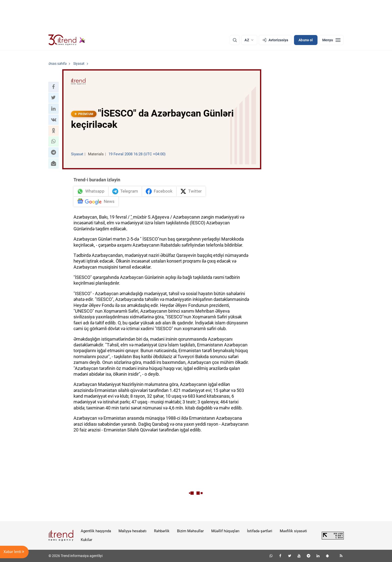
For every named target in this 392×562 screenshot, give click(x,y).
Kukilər (86, 540)
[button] (53, 87)
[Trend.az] (67, 40)
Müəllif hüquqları (225, 531)
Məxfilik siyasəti (293, 531)
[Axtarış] (235, 40)
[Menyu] (331, 40)
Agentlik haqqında (96, 531)
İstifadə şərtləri (260, 531)
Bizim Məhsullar (190, 531)
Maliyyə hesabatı (132, 531)
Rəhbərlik (162, 531)
